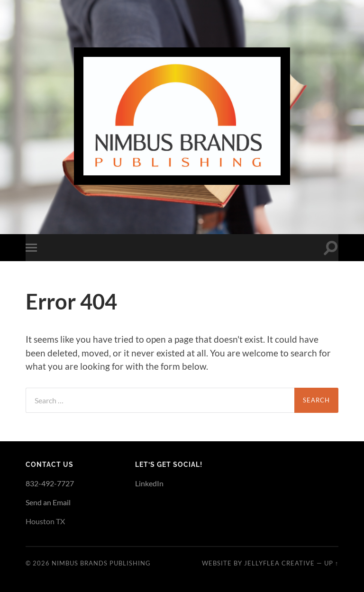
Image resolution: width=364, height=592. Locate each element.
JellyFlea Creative (279, 563)
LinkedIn (149, 483)
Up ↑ (331, 563)
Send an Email (48, 502)
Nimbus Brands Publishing (101, 563)
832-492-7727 (50, 483)
